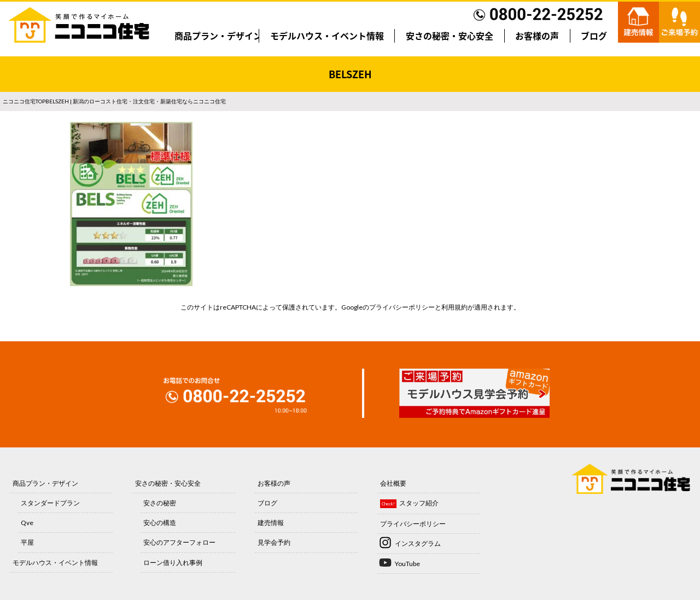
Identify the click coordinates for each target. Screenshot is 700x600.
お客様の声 (537, 36)
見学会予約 (274, 542)
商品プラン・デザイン (218, 36)
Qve (27, 523)
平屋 (27, 542)
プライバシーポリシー (402, 307)
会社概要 (393, 483)
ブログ (594, 36)
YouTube (407, 564)
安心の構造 (160, 523)
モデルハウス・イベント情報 (327, 36)
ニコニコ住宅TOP (24, 101)
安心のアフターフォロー (179, 542)
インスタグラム (418, 543)
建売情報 (271, 523)
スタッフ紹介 (419, 503)
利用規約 (454, 307)
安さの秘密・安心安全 (450, 36)
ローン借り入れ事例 (173, 563)
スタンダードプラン (50, 503)
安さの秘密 (160, 503)
